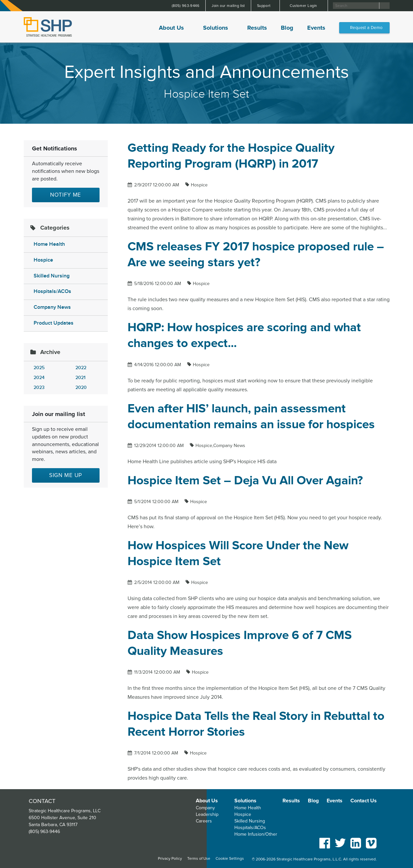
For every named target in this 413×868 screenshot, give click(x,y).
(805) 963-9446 (186, 6)
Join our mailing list (228, 6)
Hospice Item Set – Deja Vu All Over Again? (245, 481)
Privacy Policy (170, 859)
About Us (171, 28)
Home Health (49, 244)
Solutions (216, 28)
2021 (80, 378)
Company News (52, 307)
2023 (39, 387)
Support (264, 6)
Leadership (207, 814)
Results (257, 28)
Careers (204, 821)
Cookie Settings (230, 859)
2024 (39, 378)
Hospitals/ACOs (52, 291)
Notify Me (66, 195)
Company (205, 808)
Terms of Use (199, 859)
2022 (81, 368)
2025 (39, 368)
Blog (287, 28)
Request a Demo (366, 28)
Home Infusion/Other (256, 834)
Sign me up (66, 475)
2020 (81, 387)
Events (316, 28)
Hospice (43, 260)
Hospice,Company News (220, 446)
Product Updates (54, 323)
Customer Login (304, 6)
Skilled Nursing (52, 276)
